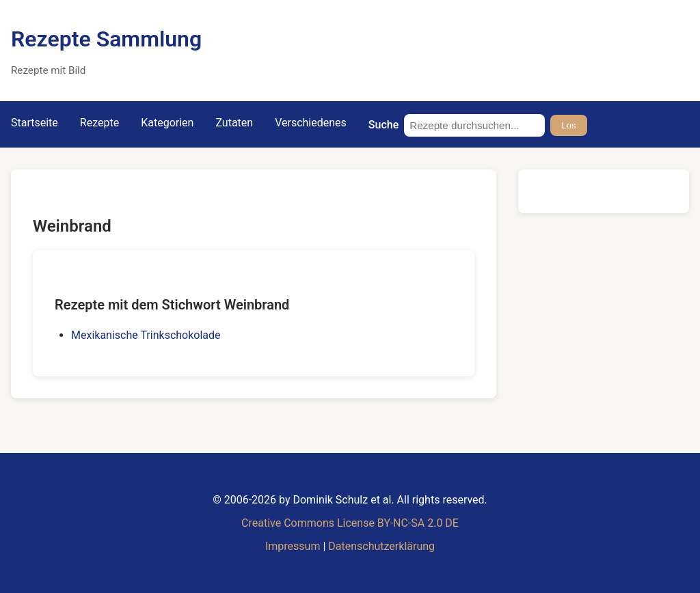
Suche (383, 125)
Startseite (35, 123)
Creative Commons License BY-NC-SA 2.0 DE (350, 523)
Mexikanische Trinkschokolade (146, 335)
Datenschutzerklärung (381, 546)
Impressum (293, 546)
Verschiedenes (311, 123)
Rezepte (99, 123)
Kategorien (167, 123)
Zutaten (234, 123)
